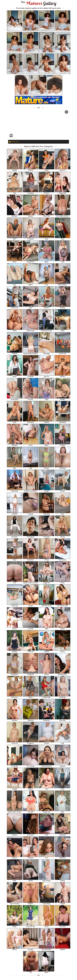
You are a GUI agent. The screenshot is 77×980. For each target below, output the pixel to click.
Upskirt (31, 880)
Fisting (63, 880)
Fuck (47, 284)
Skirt (15, 467)
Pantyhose (15, 674)
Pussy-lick (15, 765)
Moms (31, 697)
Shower (47, 467)
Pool (47, 788)
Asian (63, 330)
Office (15, 261)
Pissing (31, 169)
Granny (31, 399)
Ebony (63, 651)
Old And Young (47, 605)
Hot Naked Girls (63, 605)
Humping (31, 192)
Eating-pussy (63, 674)
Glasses (15, 720)
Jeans (15, 330)
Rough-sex (47, 811)
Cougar (31, 605)
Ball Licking (47, 880)
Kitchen (63, 376)
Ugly (31, 467)
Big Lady (63, 720)
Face (63, 513)
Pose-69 (31, 651)
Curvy (31, 444)
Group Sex (63, 353)
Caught (47, 490)
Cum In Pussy (15, 903)
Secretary (31, 422)
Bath (63, 811)
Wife (15, 880)
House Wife (47, 697)
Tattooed (31, 720)
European (31, 834)
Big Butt (63, 765)
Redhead (63, 467)
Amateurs (31, 742)
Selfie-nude (31, 330)
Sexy (47, 238)
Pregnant (31, 238)
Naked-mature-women (31, 582)
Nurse (15, 376)
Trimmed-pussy (47, 765)
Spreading (63, 422)
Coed (62, 788)
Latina (63, 628)
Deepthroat (31, 261)
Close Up (15, 605)
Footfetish (31, 674)
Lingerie (31, 513)
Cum (47, 857)
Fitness (47, 742)
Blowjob (15, 444)
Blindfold (63, 857)
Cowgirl (63, 903)
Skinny (47, 674)
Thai (15, 192)
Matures (38, 3)
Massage (47, 353)
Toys (63, 238)
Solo (15, 422)
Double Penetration (31, 490)
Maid (46, 972)
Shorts (63, 536)
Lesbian (63, 444)
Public (15, 926)
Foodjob (31, 949)
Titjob (47, 399)
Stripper (63, 949)
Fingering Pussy (47, 330)
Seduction (47, 720)
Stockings (47, 513)
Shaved (47, 422)
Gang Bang (47, 903)
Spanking (63, 834)
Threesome (15, 307)
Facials (63, 490)
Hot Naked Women (63, 215)
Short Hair (47, 215)
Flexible (47, 651)
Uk (31, 972)
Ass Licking (31, 765)
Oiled (47, 628)
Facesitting (31, 536)
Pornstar (31, 811)
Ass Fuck (15, 697)
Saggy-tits (47, 582)
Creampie (47, 536)
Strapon (31, 215)
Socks (63, 582)
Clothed (15, 513)
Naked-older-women (15, 811)
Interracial (15, 490)
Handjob (31, 857)
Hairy (15, 559)
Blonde (47, 307)
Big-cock (63, 169)
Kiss (15, 284)
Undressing (15, 399)
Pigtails (15, 169)
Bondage (31, 376)
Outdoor (15, 651)
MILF (15, 238)
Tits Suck (63, 926)
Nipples (31, 903)
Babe (47, 261)
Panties (15, 834)
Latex (31, 307)
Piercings (63, 697)
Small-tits (15, 742)
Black (31, 284)
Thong (47, 559)
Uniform (15, 857)
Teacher (47, 192)
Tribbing (15, 353)
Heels (47, 169)
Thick (63, 261)
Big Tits (47, 376)
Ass (15, 582)
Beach (15, 628)
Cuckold (31, 628)
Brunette (15, 536)
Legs (63, 742)
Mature (31, 788)
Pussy (47, 926)
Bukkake (15, 215)
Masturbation (63, 284)
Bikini (47, 444)
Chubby (63, 307)
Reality (63, 399)
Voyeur (15, 949)
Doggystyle (63, 192)
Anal (47, 834)
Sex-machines (47, 949)
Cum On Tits (31, 926)
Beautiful (31, 559)
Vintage (15, 788)
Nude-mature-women (31, 353)
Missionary (63, 559)
